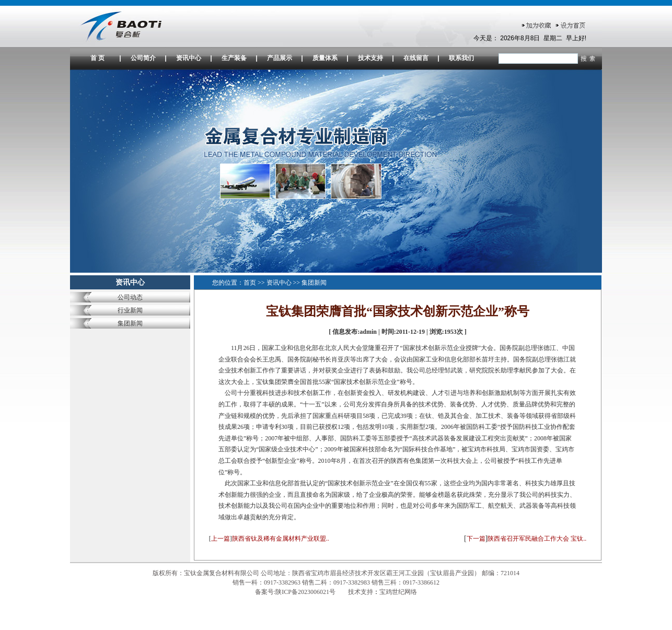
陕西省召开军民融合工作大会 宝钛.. (537, 539)
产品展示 (280, 58)
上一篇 (221, 539)
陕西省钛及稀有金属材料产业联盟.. (281, 539)
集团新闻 (130, 323)
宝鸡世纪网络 (398, 592)
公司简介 (143, 58)
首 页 (97, 58)
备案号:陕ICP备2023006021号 (296, 592)
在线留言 (416, 58)
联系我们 (461, 58)
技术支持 (370, 58)
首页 (250, 283)
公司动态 (130, 297)
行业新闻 (130, 310)
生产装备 (234, 58)
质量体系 (325, 58)
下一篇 (476, 539)
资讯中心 (189, 58)
